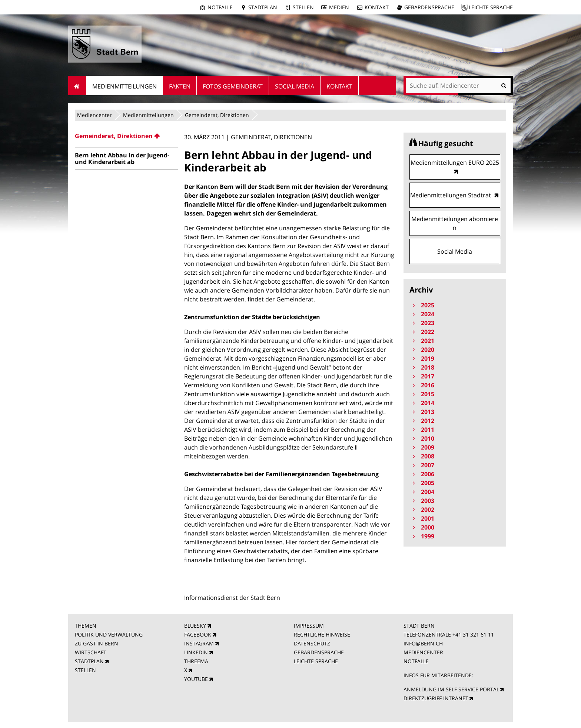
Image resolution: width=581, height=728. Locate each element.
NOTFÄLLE (416, 661)
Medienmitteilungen (148, 115)
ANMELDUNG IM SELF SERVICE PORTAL (451, 689)
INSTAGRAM (199, 643)
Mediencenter (94, 115)
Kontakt (377, 7)
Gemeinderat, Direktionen (217, 115)
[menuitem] (126, 136)
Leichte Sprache (491, 7)
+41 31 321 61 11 (473, 635)
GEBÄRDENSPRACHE (319, 652)
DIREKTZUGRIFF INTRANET (436, 698)
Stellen (303, 7)
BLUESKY (195, 626)
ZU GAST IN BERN (97, 643)
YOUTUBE (196, 679)
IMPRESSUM (309, 626)
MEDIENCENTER (423, 652)
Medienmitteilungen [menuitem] (124, 86)
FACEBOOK (198, 635)
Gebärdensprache (429, 7)
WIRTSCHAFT (91, 652)
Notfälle (220, 7)
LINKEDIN (196, 652)
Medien (339, 7)
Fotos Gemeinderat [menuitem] (233, 86)
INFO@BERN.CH (423, 643)
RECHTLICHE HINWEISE (322, 635)
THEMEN (86, 626)
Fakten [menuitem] (180, 86)
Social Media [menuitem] (295, 86)
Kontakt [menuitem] (339, 86)
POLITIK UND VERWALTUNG (109, 635)
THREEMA (196, 661)
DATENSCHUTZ (312, 643)
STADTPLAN (89, 661)
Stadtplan (263, 7)
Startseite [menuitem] (77, 86)
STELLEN (85, 670)
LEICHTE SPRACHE (316, 661)
